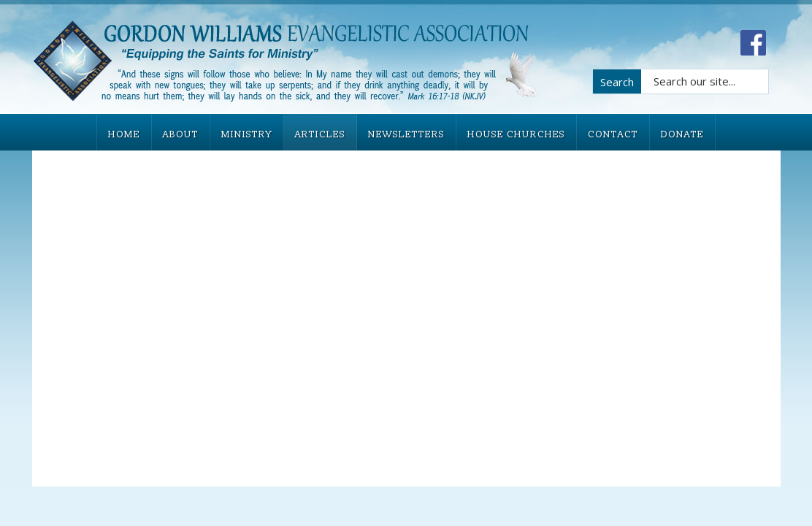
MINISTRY (247, 134)
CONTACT (613, 134)
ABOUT (181, 134)
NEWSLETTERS (406, 134)
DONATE (682, 134)
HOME (124, 134)
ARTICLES (320, 134)
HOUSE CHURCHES (516, 134)
